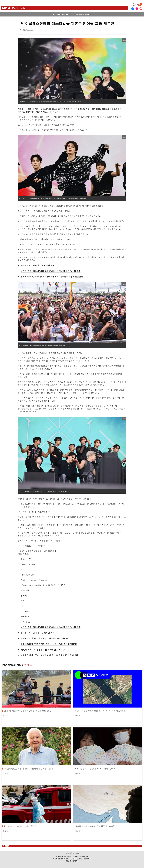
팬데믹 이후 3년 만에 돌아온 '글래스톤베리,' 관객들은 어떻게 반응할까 (52, 277)
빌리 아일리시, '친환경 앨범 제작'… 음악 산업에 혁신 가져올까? (49, 644)
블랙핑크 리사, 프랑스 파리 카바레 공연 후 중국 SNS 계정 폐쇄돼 (49, 655)
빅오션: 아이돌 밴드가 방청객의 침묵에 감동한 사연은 (44, 638)
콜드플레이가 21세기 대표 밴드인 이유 (38, 265)
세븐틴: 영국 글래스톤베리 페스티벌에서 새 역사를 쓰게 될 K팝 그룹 (51, 271)
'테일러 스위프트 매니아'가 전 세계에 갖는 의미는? (43, 650)
